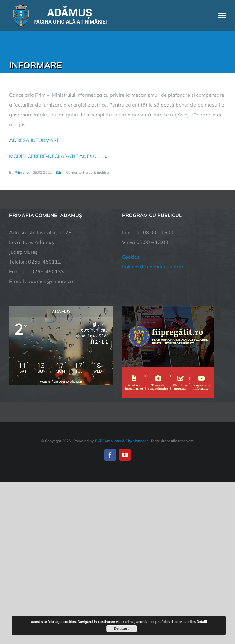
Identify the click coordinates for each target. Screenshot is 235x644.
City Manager (137, 441)
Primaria (22, 172)
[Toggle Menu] (222, 16)
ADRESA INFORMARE (34, 140)
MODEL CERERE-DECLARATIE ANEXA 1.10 (58, 156)
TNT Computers (108, 441)
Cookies (131, 257)
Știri (59, 172)
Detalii (202, 622)
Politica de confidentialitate (153, 267)
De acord (122, 629)
